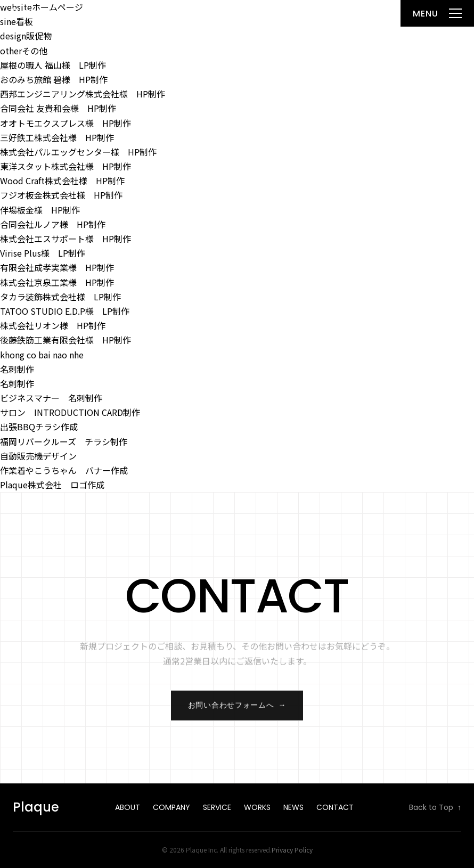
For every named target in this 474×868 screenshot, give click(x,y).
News (293, 807)
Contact (335, 807)
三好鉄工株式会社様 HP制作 (57, 137)
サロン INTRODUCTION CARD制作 (70, 412)
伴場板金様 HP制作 (40, 210)
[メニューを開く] (437, 13)
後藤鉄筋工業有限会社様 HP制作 (66, 340)
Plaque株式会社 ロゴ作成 (52, 485)
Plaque (33, 13)
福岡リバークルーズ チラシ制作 (64, 441)
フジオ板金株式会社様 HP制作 (61, 195)
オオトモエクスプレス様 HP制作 (66, 123)
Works (257, 807)
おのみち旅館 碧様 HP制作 (54, 79)
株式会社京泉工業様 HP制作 (57, 282)
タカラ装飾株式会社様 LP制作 (60, 297)
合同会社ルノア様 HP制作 (53, 224)
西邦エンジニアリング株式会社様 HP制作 (83, 94)
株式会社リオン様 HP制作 (53, 325)
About (128, 807)
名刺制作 (17, 369)
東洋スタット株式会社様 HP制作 (66, 166)
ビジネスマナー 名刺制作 (51, 398)
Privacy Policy (292, 850)
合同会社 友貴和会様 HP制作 (58, 108)
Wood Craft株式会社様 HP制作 (62, 181)
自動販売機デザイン (38, 456)
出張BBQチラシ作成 (39, 427)
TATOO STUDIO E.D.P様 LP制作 (65, 311)
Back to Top (435, 808)
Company (171, 807)
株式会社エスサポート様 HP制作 (66, 239)
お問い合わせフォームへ (237, 709)
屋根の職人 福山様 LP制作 (53, 65)
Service (217, 807)
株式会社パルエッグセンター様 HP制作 (78, 152)
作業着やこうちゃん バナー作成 (64, 470)
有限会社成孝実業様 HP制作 (57, 267)
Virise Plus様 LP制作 (43, 253)
